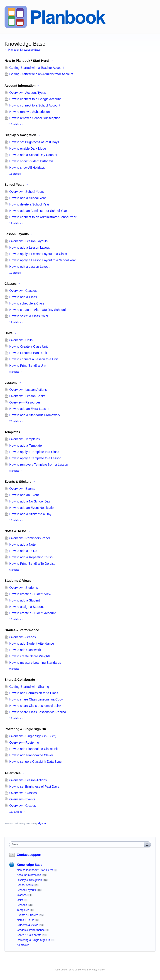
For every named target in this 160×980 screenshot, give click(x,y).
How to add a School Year (28, 198)
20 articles (17, 421)
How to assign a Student (27, 607)
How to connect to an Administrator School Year (43, 217)
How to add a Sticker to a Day (30, 514)
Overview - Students (24, 588)
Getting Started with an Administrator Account (41, 74)
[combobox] (78, 844)
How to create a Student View (30, 594)
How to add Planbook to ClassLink (33, 749)
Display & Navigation (22, 135)
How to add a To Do (23, 551)
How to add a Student (25, 600)
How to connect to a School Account (35, 105)
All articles (15, 773)
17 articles (17, 718)
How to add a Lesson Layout (29, 247)
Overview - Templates (25, 439)
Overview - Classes (23, 291)
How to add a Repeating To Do (31, 557)
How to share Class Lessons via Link (35, 706)
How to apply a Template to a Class (34, 452)
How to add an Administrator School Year (38, 211)
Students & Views (20, 581)
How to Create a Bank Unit (28, 353)
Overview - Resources (25, 402)
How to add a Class (23, 297)
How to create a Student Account (32, 613)
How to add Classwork (25, 650)
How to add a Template (26, 445)
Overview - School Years (27, 192)
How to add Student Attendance (32, 643)
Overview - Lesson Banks (27, 396)
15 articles (17, 520)
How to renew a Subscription (30, 112)
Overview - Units (21, 340)
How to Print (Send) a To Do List (32, 564)
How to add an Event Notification (32, 508)
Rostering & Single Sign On (27, 729)
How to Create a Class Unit (28, 346)
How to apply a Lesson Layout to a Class (38, 254)
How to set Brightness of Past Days (34, 142)
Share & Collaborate (22, 680)
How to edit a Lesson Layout (29, 267)
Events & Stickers (20, 482)
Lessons (13, 383)
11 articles (17, 223)
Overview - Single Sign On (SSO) (33, 736)
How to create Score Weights (30, 656)
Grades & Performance (24, 630)
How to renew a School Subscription (35, 118)
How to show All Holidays (27, 168)
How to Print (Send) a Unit (28, 366)
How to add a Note (22, 544)
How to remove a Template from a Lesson (39, 465)
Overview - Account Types (28, 93)
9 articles (16, 669)
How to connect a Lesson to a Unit (33, 359)
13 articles (17, 124)
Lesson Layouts (19, 234)
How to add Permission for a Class (34, 693)
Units (11, 333)
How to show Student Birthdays (31, 161)
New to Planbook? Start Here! (29, 61)
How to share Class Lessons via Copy (36, 699)
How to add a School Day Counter (33, 155)
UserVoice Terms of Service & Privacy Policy (80, 970)
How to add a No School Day (30, 501)
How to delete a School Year (29, 204)
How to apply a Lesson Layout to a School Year (43, 260)
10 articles (17, 273)
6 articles (16, 570)
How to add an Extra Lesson (29, 409)
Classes (13, 284)
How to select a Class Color (29, 316)
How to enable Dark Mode (28, 148)
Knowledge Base (30, 865)
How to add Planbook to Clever (31, 755)
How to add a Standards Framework (35, 415)
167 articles (17, 812)
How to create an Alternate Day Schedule (38, 310)
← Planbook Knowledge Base (23, 50)
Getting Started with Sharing (29, 687)
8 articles (16, 372)
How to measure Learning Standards (35, 663)
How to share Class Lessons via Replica (38, 712)
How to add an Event (24, 495)
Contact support (29, 855)
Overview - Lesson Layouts (28, 241)
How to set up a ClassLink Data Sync (35, 762)
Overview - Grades (23, 637)
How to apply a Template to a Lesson (35, 458)
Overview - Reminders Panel (30, 538)
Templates (14, 432)
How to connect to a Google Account (35, 99)
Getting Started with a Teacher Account (37, 68)
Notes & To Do (17, 531)
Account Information (22, 86)
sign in (42, 823)
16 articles (17, 174)
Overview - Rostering (24, 742)
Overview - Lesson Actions (28, 390)
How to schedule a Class (27, 303)
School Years (17, 185)
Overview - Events (22, 489)
